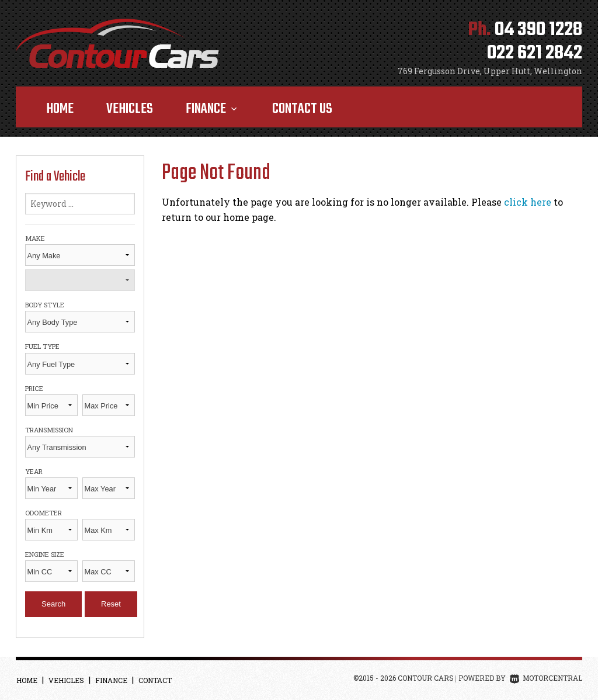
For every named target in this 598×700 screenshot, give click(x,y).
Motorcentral (546, 678)
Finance (213, 109)
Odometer (44, 513)
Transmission (49, 430)
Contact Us (302, 109)
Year (34, 471)
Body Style (45, 305)
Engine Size (45, 554)
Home (60, 109)
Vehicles (130, 109)
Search (53, 604)
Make (35, 238)
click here (528, 202)
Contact (155, 680)
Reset (111, 604)
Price (34, 388)
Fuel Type (42, 346)
